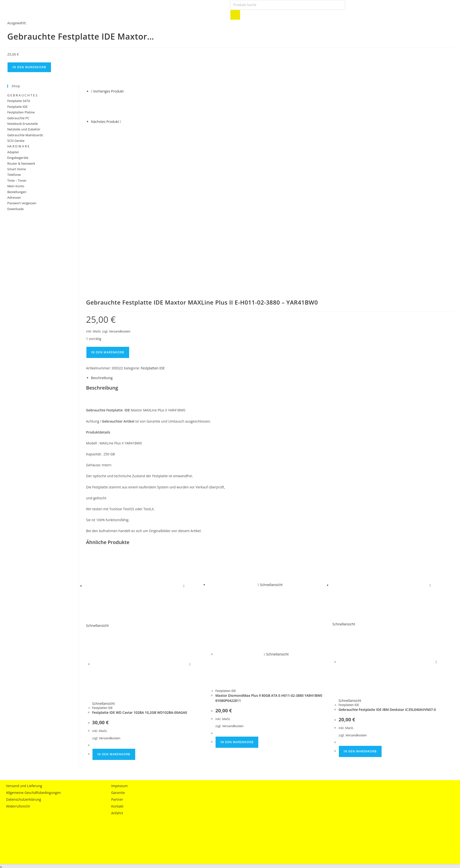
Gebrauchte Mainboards (25, 135)
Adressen (14, 197)
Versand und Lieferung (24, 653)
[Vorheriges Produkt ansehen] (92, 91)
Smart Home (17, 169)
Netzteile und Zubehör (24, 129)
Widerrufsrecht (18, 674)
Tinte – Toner (17, 180)
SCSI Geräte (16, 141)
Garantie (118, 660)
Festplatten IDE (153, 235)
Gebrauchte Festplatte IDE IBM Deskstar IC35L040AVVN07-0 (387, 577)
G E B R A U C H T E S (22, 95)
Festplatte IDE (17, 107)
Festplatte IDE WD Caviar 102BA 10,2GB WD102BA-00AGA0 (140, 580)
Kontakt (117, 674)
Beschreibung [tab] (102, 245)
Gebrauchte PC (18, 118)
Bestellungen (17, 192)
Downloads (16, 209)
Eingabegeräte (18, 158)
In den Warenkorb (29, 67)
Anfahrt (117, 680)
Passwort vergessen (22, 203)
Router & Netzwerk (21, 163)
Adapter (13, 152)
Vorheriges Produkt (108, 91)
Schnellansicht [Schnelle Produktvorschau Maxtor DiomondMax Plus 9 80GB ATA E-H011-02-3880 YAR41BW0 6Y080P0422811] (270, 452)
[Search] (235, 15)
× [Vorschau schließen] (1, 734)
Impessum (119, 653)
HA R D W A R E (18, 146)
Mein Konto (16, 186)
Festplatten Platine (21, 112)
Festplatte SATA (19, 101)
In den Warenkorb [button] (114, 621)
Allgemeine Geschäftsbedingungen (33, 660)
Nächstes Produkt (105, 122)
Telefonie (14, 175)
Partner (117, 667)
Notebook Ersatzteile (23, 124)
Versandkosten (120, 199)
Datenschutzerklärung (24, 667)
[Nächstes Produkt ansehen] (121, 122)
